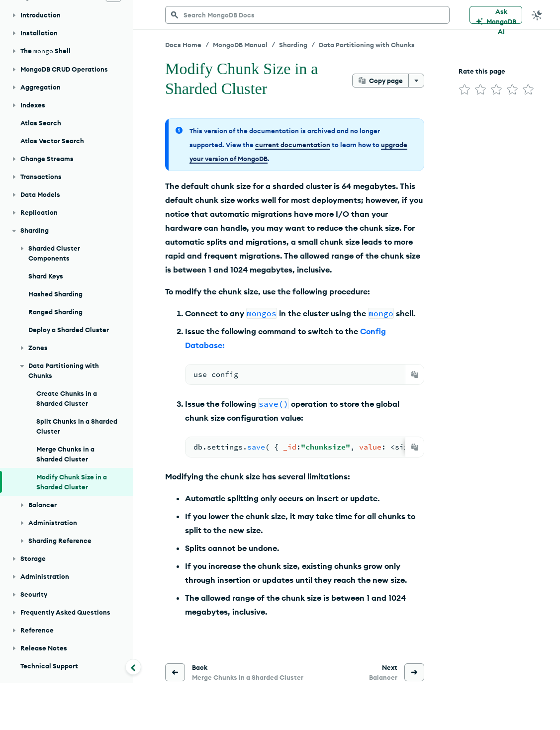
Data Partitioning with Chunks (367, 45)
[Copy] (415, 374)
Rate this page (482, 71)
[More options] (416, 81)
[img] (465, 90)
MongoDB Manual (240, 45)
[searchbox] (307, 15)
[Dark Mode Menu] (537, 15)
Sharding (293, 45)
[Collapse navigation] (133, 667)
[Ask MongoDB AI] (496, 15)
